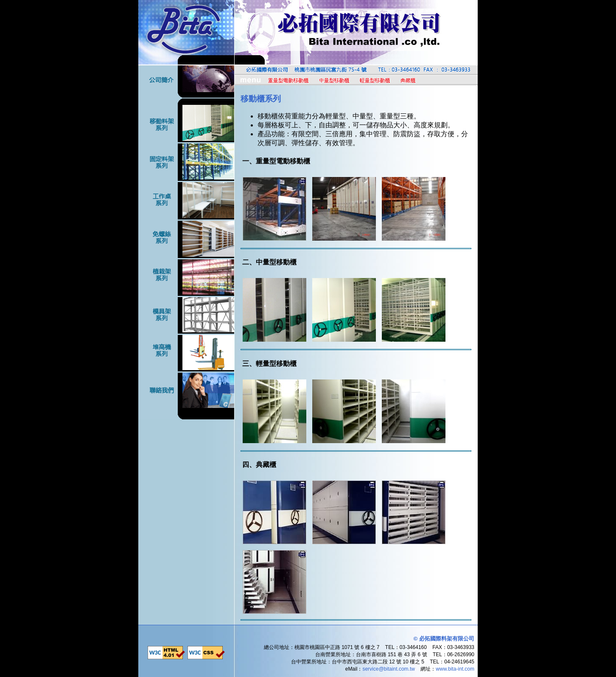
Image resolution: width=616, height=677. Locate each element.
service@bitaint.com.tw (389, 669)
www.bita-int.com (455, 669)
